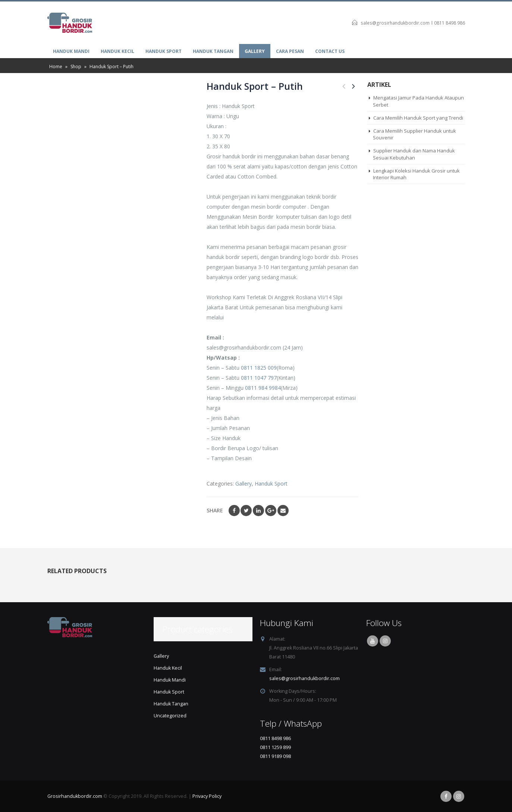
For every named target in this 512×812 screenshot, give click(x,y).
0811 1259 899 (275, 747)
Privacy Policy (207, 796)
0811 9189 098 (275, 756)
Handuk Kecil (117, 51)
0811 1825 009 (259, 368)
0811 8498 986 (450, 23)
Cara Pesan (290, 51)
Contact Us (330, 51)
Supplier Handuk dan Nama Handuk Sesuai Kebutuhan (414, 154)
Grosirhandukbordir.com (75, 796)
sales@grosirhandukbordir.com (395, 23)
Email (283, 511)
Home (56, 67)
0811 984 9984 (263, 388)
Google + (271, 511)
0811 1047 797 (259, 378)
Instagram (385, 641)
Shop (76, 67)
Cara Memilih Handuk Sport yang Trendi (418, 118)
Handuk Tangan (213, 51)
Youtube (373, 641)
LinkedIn (258, 511)
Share (215, 510)
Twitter (246, 511)
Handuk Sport (164, 51)
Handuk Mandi (71, 51)
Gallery (255, 51)
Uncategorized (170, 716)
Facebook (234, 511)
